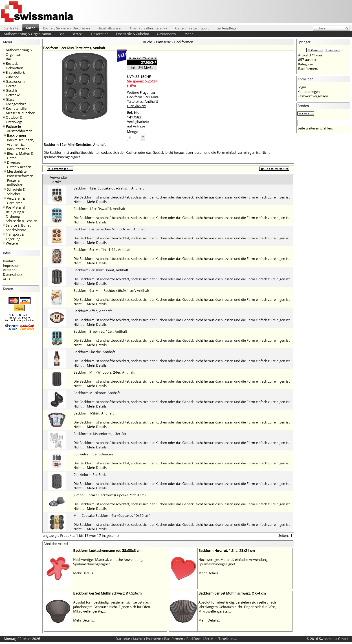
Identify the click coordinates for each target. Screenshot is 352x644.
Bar (61, 34)
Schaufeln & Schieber (16, 192)
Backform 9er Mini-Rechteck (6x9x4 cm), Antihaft (111, 290)
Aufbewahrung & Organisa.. (19, 52)
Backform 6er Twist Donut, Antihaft (101, 270)
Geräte (11, 86)
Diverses (14, 162)
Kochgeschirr (16, 104)
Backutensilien (18, 149)
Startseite (11, 28)
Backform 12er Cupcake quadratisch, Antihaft (109, 188)
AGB (6, 279)
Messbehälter (17, 171)
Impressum (12, 265)
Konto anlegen (309, 91)
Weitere (12, 243)
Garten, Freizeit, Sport (192, 28)
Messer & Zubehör (20, 113)
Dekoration (100, 34)
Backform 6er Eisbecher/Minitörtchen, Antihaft (110, 229)
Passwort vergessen (313, 96)
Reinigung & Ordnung (15, 214)
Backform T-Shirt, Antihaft (93, 413)
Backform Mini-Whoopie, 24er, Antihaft (104, 372)
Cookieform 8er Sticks (90, 475)
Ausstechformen (20, 131)
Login (302, 87)
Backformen (16, 135)
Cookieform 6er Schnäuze (93, 454)
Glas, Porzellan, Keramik (149, 28)
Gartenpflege (226, 28)
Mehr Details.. (98, 202)
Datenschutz (12, 274)
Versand (9, 270)
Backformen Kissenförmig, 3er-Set (100, 434)
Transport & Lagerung (15, 236)
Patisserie (13, 126)
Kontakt (9, 261)
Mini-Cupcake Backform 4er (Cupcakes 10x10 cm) (112, 515)
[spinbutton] (134, 138)
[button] (143, 136)
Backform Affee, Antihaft (92, 311)
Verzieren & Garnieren (16, 201)
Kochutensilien (17, 108)
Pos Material (15, 207)
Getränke (13, 95)
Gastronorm (166, 34)
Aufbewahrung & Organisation (27, 34)
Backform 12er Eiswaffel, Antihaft (99, 209)
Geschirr (12, 90)
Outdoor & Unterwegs (14, 120)
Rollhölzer (15, 185)
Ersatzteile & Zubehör (133, 34)
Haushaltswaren (110, 28)
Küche (31, 28)
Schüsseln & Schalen (22, 221)
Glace (10, 99)
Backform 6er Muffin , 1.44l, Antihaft (102, 250)
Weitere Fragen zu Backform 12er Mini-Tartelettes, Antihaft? (143, 99)
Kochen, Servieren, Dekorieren (66, 28)
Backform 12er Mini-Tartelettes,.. (212, 639)
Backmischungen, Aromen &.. (21, 142)
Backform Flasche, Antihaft (94, 352)
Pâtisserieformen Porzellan (20, 178)
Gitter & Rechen (19, 167)
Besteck (78, 34)
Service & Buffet (18, 225)
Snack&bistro (16, 230)
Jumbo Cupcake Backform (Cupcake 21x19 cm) (109, 495)
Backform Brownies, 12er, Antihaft (100, 331)
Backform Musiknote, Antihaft (97, 393)
